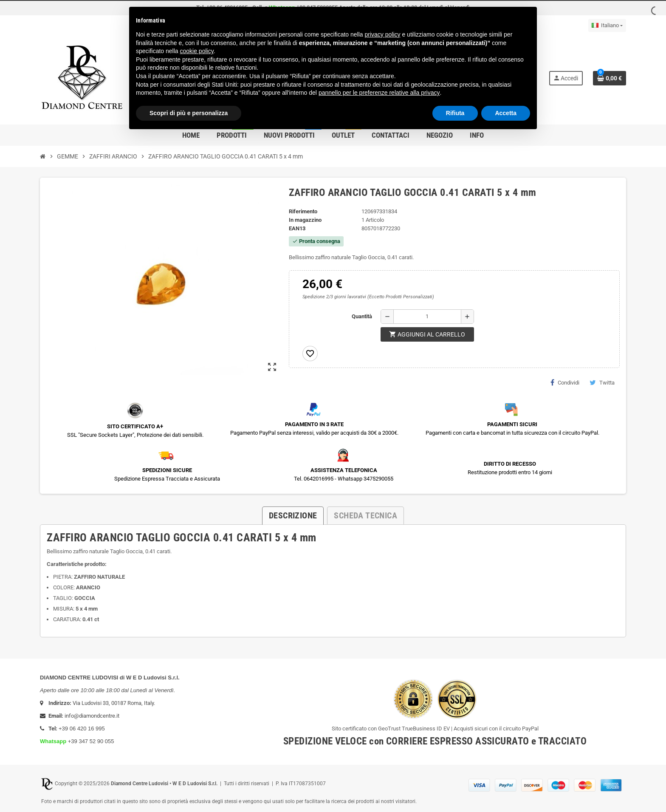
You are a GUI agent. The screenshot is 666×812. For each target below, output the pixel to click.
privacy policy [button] (383, 34)
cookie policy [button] (197, 51)
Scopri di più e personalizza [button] (189, 113)
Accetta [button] (506, 113)
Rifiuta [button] (455, 113)
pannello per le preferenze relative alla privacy (379, 93)
